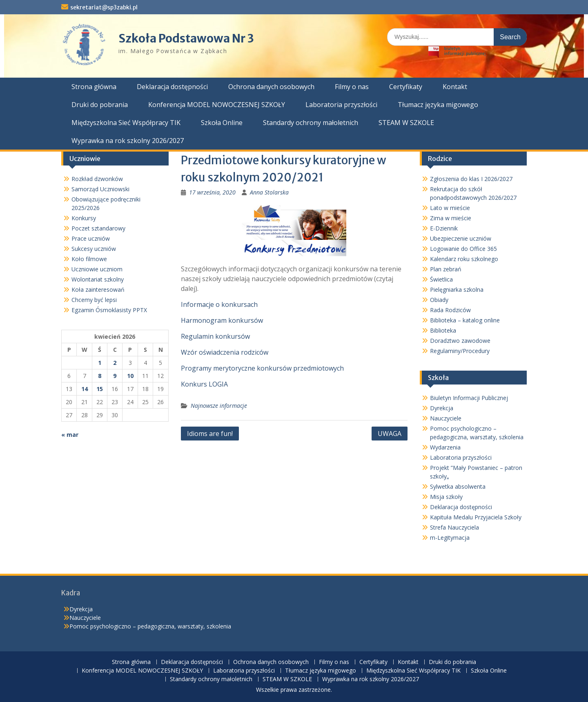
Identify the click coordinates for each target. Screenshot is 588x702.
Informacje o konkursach (219, 304)
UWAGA (390, 434)
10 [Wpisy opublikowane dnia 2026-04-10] (130, 376)
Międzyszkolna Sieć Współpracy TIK (126, 123)
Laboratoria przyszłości (341, 105)
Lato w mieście (450, 208)
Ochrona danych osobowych (271, 87)
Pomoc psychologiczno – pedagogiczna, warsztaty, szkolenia (150, 626)
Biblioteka (443, 330)
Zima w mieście (451, 218)
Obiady (439, 300)
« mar (70, 435)
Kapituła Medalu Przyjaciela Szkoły (476, 517)
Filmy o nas (352, 87)
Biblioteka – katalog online (465, 320)
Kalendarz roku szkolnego (464, 259)
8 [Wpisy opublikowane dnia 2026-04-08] (100, 376)
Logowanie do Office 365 (463, 249)
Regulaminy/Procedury (460, 351)
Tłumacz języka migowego (438, 105)
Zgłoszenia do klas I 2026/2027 (471, 179)
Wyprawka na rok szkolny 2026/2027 (128, 141)
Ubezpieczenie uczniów (461, 238)
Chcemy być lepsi (94, 300)
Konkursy (84, 218)
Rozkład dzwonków (97, 179)
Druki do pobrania (100, 105)
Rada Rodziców (450, 310)
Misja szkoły (446, 497)
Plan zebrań (446, 269)
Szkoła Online (222, 123)
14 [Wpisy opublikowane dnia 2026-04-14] (85, 389)
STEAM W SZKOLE (406, 123)
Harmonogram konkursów (222, 320)
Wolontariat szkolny (98, 279)
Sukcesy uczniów (94, 249)
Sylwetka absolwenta (458, 486)
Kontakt (455, 87)
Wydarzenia (445, 447)
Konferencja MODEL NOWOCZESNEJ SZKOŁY (217, 105)
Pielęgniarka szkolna (457, 290)
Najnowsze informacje (219, 406)
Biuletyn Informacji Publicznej (469, 398)
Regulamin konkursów (215, 336)
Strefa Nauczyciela (454, 527)
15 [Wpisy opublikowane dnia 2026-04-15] (100, 389)
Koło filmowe (89, 259)
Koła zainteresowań (98, 290)
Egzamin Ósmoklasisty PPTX (109, 310)
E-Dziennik (444, 228)
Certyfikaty (406, 87)
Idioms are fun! (210, 434)
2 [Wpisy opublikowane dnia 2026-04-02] (115, 363)
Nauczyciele (446, 418)
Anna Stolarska (269, 192)
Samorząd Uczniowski (100, 189)
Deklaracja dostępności (172, 87)
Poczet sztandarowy (98, 228)
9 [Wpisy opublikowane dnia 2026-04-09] (115, 376)
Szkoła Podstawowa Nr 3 (186, 38)
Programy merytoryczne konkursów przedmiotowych (262, 368)
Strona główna (94, 87)
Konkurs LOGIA (204, 384)
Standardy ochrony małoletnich (311, 123)
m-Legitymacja (450, 538)
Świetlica (441, 279)
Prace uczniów (91, 238)
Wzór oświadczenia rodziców (225, 352)
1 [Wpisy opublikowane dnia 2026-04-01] (100, 363)
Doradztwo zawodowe (460, 341)
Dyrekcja (442, 408)
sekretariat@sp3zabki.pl (104, 7)
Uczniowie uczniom (97, 269)
